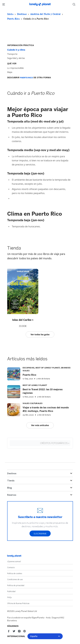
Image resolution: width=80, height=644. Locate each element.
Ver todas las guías (40, 334)
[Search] (75, 4)
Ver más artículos (40, 425)
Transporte (12, 54)
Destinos (22, 14)
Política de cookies (15, 573)
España (45, 636)
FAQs (9, 597)
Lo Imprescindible (15, 68)
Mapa (10, 72)
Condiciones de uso (15, 579)
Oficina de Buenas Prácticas (18, 603)
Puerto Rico (13, 19)
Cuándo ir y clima (16, 50)
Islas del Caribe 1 (23, 320)
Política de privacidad (16, 585)
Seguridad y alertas (16, 58)
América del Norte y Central (45, 14)
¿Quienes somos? (14, 561)
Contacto (11, 567)
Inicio (10, 14)
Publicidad (11, 591)
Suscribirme (40, 533)
